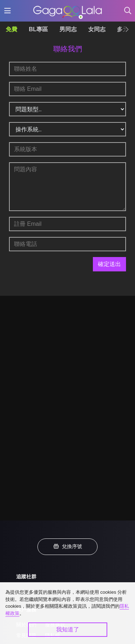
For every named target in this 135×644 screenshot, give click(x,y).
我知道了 (68, 629)
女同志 (97, 29)
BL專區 (38, 29)
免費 (12, 29)
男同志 (68, 29)
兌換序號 (68, 546)
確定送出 (109, 264)
